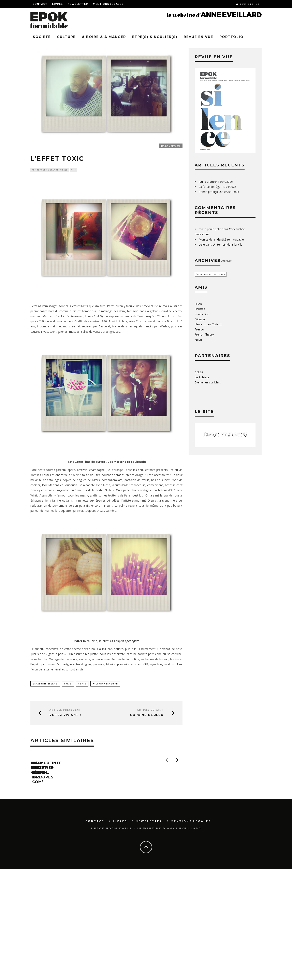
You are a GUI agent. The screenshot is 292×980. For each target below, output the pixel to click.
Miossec (200, 319)
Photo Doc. (202, 314)
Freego (199, 329)
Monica (204, 239)
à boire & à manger (104, 37)
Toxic (82, 684)
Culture (66, 37)
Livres (57, 4)
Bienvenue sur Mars (208, 382)
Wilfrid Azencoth (105, 684)
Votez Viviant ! (65, 716)
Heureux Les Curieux (208, 324)
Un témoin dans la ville (228, 244)
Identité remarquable (230, 239)
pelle (202, 244)
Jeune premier (208, 182)
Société (42, 37)
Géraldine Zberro (45, 684)
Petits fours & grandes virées (50, 170)
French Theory (204, 334)
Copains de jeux (147, 716)
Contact (40, 4)
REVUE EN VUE (198, 37)
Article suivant (150, 711)
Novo (198, 340)
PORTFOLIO (231, 37)
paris (68, 684)
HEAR (198, 304)
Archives (227, 261)
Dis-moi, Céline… (50, 813)
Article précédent (65, 711)
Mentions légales (108, 4)
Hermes (200, 309)
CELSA (199, 372)
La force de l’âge (210, 187)
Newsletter (78, 4)
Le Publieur (202, 377)
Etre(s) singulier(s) (155, 37)
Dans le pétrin (125, 876)
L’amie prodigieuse (211, 192)
